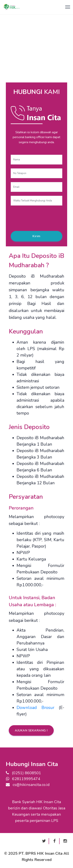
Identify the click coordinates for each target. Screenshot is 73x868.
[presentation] (40, 217)
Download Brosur (35, 708)
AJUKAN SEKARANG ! (31, 730)
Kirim (36, 236)
